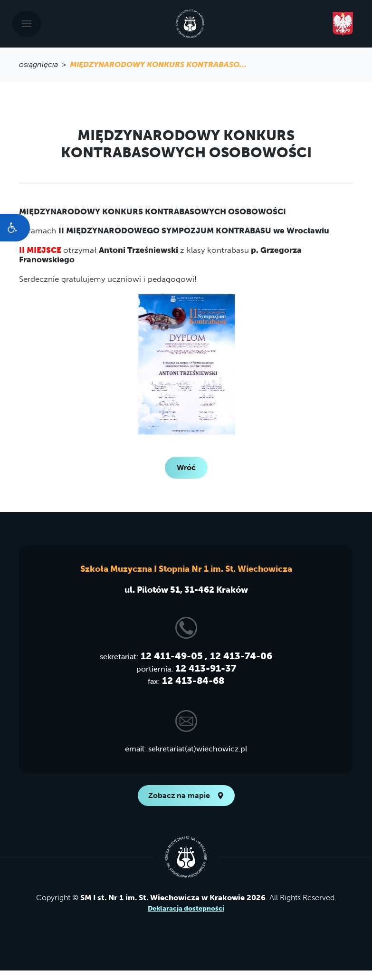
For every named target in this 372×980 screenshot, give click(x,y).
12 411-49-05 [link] (172, 656)
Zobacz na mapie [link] (186, 795)
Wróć (186, 467)
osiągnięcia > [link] (44, 64)
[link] (15, 228)
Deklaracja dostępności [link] (186, 908)
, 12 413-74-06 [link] (238, 656)
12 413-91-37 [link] (206, 668)
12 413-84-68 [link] (193, 681)
